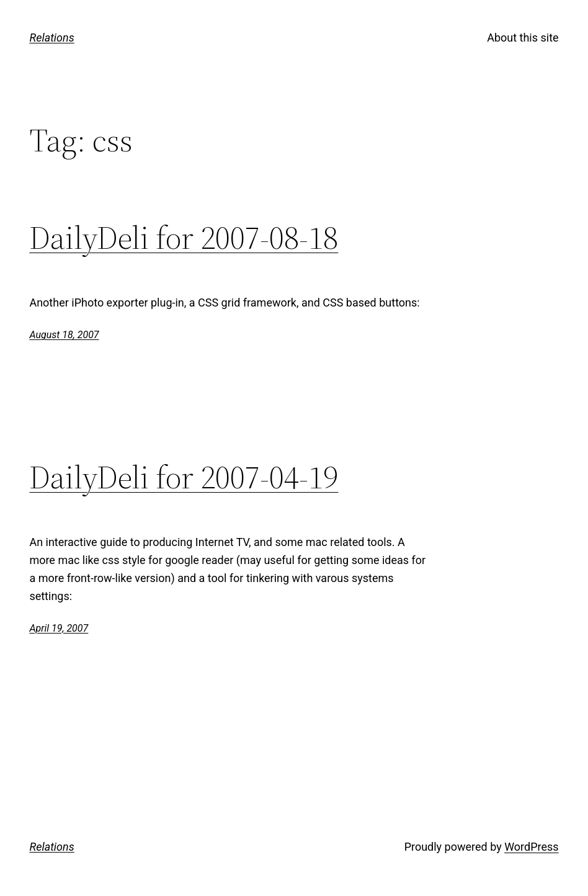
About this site (523, 38)
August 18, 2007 (64, 335)
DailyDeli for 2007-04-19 (184, 477)
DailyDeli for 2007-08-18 (184, 238)
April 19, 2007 (59, 628)
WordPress (531, 847)
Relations (51, 38)
